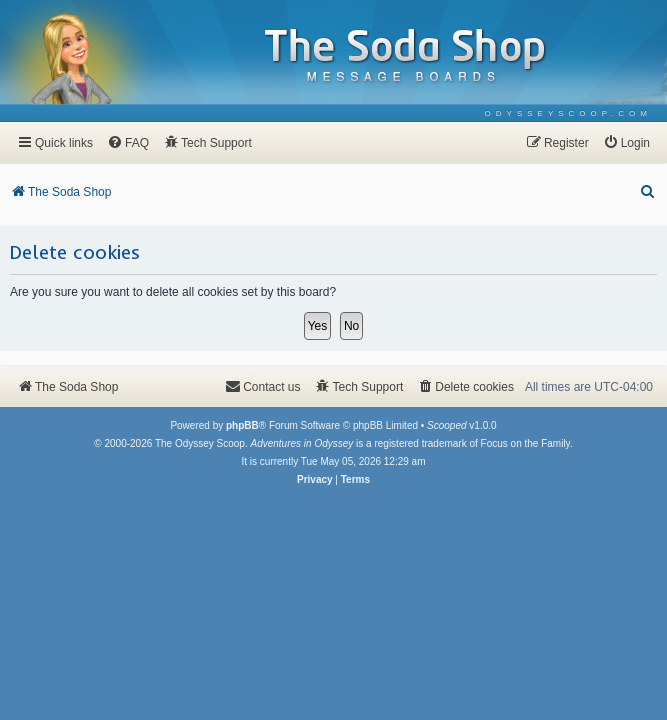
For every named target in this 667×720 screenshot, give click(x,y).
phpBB (242, 425)
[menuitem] (568, 113)
